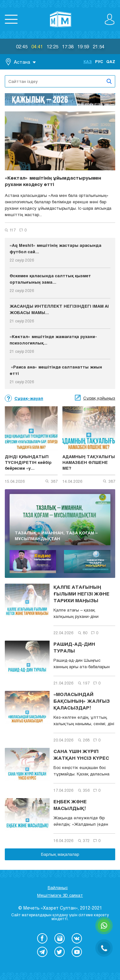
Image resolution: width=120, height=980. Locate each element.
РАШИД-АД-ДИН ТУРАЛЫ (74, 647)
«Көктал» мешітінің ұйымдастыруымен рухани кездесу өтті (53, 181)
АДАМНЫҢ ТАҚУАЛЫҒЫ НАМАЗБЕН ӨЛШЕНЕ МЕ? (89, 462)
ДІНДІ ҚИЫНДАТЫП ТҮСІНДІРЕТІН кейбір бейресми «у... (28, 462)
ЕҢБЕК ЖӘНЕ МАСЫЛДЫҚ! (70, 805)
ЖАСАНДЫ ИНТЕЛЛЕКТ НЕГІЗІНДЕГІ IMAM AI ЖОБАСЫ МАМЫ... (59, 309)
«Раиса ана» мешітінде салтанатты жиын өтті (56, 370)
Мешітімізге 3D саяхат (60, 895)
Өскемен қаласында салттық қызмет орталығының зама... (50, 279)
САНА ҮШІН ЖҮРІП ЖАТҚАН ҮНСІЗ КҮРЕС (81, 754)
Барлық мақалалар (60, 854)
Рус (99, 61)
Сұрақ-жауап (29, 398)
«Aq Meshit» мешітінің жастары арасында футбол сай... (56, 248)
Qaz (111, 61)
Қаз (88, 61)
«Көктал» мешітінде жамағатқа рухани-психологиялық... (53, 340)
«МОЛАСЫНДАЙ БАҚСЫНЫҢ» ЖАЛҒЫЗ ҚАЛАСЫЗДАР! (82, 701)
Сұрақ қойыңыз (99, 398)
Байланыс (58, 887)
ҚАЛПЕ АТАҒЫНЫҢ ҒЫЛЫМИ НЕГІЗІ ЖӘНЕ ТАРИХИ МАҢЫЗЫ (81, 594)
